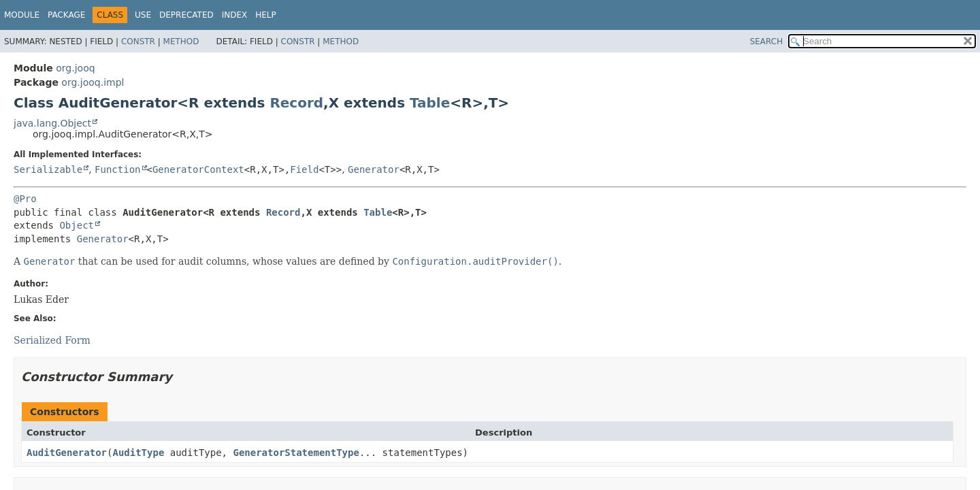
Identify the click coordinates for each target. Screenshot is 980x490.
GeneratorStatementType (296, 453)
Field (304, 169)
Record (296, 103)
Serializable (48, 169)
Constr (138, 42)
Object (77, 225)
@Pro (25, 199)
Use (143, 15)
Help (266, 15)
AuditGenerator (67, 453)
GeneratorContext (198, 169)
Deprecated (186, 15)
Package (66, 15)
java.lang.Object (52, 123)
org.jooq (75, 68)
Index (235, 15)
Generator (374, 169)
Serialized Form (52, 340)
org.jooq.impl (93, 82)
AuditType (138, 453)
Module (22, 15)
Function (117, 169)
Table (430, 103)
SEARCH (767, 42)
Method (181, 42)
